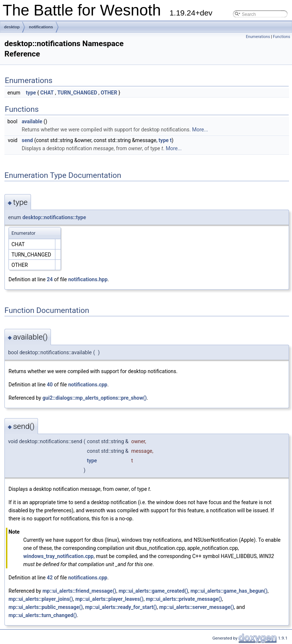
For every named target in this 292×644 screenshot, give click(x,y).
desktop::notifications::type (54, 217)
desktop (12, 27)
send (27, 140)
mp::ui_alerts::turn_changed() (43, 615)
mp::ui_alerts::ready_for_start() (121, 607)
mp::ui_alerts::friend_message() (79, 591)
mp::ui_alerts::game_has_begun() (229, 591)
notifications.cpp (88, 385)
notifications (41, 27)
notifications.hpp (88, 279)
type (31, 93)
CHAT (47, 93)
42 (50, 578)
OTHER (109, 93)
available (32, 121)
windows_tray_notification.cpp (58, 556)
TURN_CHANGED (77, 93)
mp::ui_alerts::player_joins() (41, 599)
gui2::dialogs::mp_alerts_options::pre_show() (95, 398)
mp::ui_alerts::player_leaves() (109, 599)
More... (200, 130)
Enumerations (258, 37)
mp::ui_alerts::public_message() (46, 607)
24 (50, 279)
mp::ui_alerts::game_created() (153, 591)
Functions (281, 37)
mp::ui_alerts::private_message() (184, 599)
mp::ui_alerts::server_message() (197, 607)
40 (50, 385)
